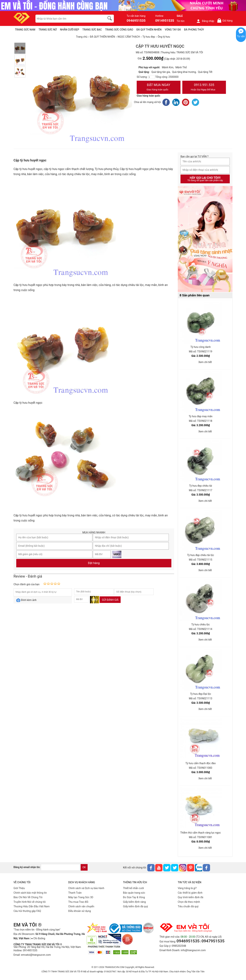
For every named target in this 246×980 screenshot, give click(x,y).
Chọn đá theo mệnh (189, 902)
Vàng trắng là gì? (187, 888)
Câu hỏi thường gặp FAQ (27, 911)
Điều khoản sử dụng (80, 911)
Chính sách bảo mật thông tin (30, 893)
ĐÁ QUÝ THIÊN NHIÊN (149, 30)
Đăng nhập (205, 21)
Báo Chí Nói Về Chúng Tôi (28, 897)
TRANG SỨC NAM (25, 30)
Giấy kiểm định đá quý (136, 906)
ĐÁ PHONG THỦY (194, 30)
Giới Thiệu (19, 888)
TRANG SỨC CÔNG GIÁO (119, 30)
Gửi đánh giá (110, 600)
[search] (110, 19)
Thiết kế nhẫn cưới (133, 888)
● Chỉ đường (38, 938)
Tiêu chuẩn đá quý (188, 906)
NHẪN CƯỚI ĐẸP (70, 30)
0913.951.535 (204, 87)
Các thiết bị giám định (190, 893)
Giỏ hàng (225, 21)
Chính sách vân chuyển (81, 906)
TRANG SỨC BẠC (92, 30)
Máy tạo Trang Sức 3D (81, 897)
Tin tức (181, 21)
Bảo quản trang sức (134, 893)
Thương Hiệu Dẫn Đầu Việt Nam (32, 906)
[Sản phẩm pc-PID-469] (205, 239)
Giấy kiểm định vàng (134, 902)
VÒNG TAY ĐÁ (173, 30)
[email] (60, 867)
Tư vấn (241, 36)
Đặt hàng (94, 563)
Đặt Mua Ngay (159, 87)
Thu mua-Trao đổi (78, 902)
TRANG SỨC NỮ (48, 30)
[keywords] (68, 19)
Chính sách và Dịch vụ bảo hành (86, 888)
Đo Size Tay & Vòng (134, 897)
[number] (151, 77)
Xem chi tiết (205, 362)
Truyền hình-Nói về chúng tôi (30, 902)
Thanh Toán (75, 893)
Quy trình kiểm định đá (191, 897)
